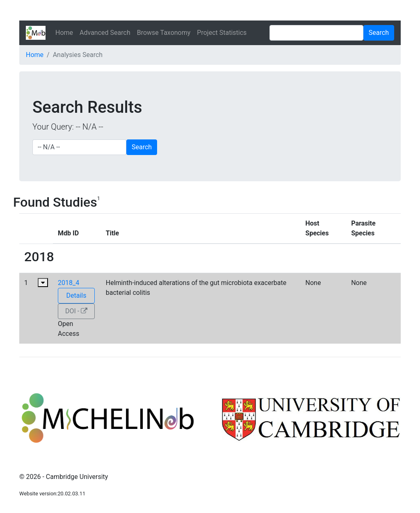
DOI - (76, 311)
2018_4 (68, 283)
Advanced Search (105, 33)
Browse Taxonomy (164, 33)
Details (76, 295)
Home (64, 33)
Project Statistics (222, 33)
